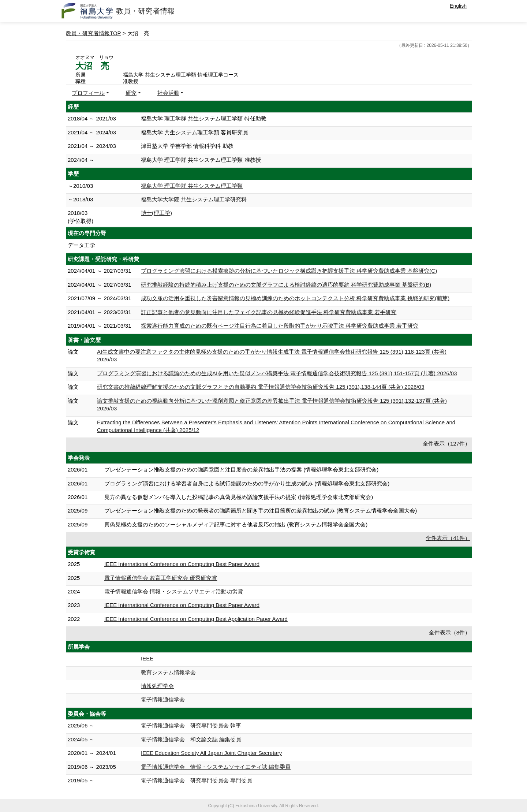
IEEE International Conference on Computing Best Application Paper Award (196, 619)
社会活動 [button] (168, 93)
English (458, 6)
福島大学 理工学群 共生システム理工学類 (192, 186)
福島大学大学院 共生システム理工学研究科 (194, 199)
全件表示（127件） (446, 444)
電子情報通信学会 (163, 699)
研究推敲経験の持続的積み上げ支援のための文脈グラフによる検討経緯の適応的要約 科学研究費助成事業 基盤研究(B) (286, 285)
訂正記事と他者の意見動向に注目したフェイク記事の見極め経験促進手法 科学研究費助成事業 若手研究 (269, 312)
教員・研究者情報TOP (94, 33)
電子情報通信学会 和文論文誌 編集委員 (191, 739)
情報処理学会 (157, 686)
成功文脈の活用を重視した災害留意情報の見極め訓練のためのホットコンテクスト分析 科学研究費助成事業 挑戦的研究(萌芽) (295, 298)
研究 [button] (131, 93)
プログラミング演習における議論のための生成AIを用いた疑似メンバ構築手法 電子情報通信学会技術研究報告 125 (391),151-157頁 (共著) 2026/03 (277, 373)
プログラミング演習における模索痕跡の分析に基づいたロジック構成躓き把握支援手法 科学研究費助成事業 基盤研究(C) (289, 271)
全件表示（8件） (450, 632)
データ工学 (81, 245)
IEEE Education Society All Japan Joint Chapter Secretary (211, 753)
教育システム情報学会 (168, 672)
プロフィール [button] (88, 93)
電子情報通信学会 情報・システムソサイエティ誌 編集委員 (216, 767)
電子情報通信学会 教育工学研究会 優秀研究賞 (161, 578)
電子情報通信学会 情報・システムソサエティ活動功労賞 (174, 591)
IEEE (147, 658)
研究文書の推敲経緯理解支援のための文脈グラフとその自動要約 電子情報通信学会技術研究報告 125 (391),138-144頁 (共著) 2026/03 (261, 387)
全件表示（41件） (448, 538)
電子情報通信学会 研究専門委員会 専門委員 (197, 780)
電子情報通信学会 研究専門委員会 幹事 (191, 725)
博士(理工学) (156, 213)
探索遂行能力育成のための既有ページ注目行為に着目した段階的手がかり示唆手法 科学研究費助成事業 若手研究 (280, 326)
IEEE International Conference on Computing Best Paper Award (182, 564)
